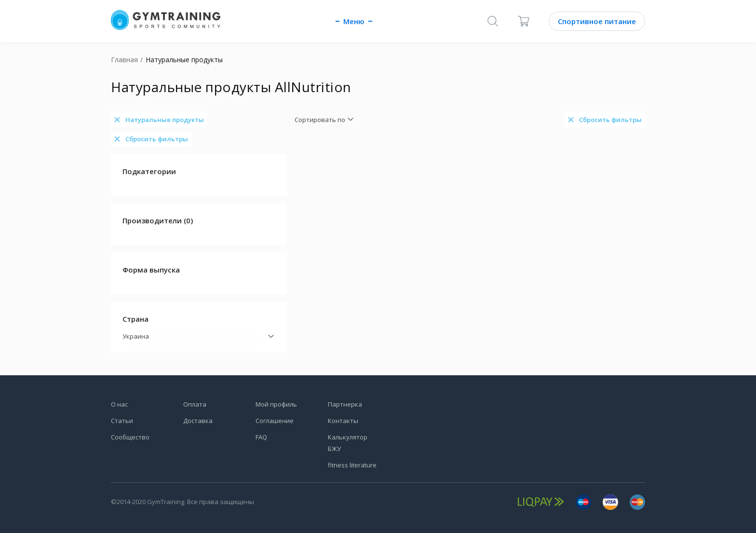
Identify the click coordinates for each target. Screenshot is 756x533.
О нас (119, 404)
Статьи (122, 421)
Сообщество (130, 437)
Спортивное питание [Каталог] (597, 21)
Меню (354, 21)
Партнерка (345, 404)
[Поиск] (493, 21)
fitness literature (352, 465)
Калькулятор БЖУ (348, 443)
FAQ (261, 437)
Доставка (198, 421)
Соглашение (275, 421)
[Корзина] (524, 21)
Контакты (343, 421)
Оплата (195, 404)
